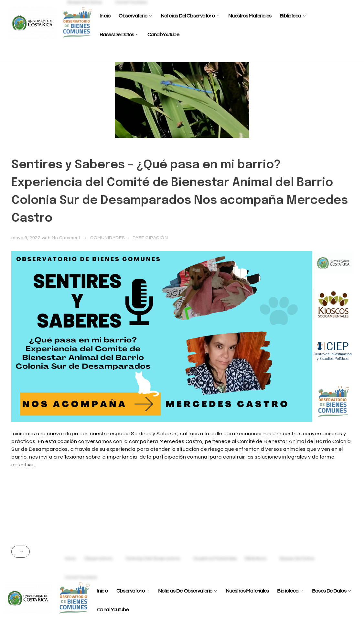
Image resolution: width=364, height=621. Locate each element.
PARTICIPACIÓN (150, 238)
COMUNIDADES (108, 238)
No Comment (66, 238)
